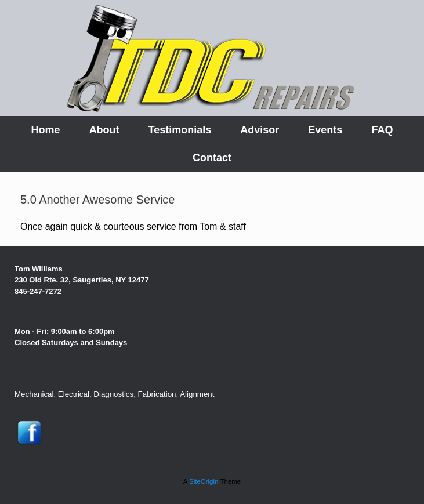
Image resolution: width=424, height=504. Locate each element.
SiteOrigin (204, 481)
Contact (212, 158)
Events (325, 130)
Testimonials (180, 130)
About (104, 130)
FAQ (382, 130)
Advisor (260, 130)
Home (46, 130)
